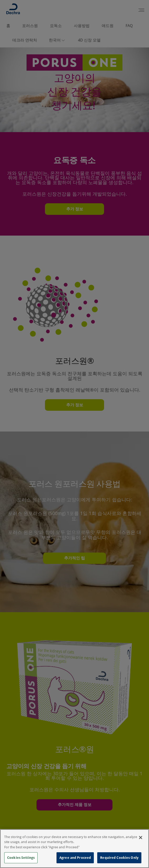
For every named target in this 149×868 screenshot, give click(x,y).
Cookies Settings (21, 858)
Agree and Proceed (75, 858)
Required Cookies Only (119, 858)
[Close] (141, 838)
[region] (74, 849)
